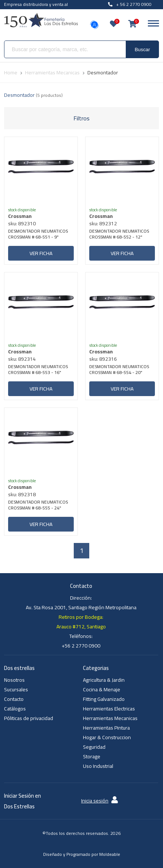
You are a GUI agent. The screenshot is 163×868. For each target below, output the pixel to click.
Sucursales (16, 689)
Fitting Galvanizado (104, 699)
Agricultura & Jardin (104, 680)
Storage (92, 756)
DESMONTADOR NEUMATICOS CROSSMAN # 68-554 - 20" (119, 370)
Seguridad (94, 747)
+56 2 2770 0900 (81, 646)
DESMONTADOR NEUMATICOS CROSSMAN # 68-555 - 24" (38, 506)
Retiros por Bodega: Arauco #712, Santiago (81, 622)
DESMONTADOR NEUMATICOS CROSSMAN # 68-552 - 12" (119, 235)
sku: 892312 (103, 223)
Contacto (14, 699)
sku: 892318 (22, 494)
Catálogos (15, 709)
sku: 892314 (22, 359)
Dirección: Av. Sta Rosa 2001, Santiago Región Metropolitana (81, 603)
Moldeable (110, 854)
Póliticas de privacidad (29, 718)
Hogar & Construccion (107, 737)
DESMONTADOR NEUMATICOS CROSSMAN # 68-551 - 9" (38, 235)
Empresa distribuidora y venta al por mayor (36, 8)
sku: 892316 (103, 359)
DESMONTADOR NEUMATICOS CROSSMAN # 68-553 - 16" (38, 370)
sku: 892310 (22, 223)
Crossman (20, 216)
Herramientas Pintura (106, 728)
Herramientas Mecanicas (110, 718)
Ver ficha (41, 253)
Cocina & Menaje (102, 689)
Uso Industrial (98, 766)
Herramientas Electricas (109, 709)
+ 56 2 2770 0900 (130, 4)
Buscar (142, 50)
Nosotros (14, 680)
